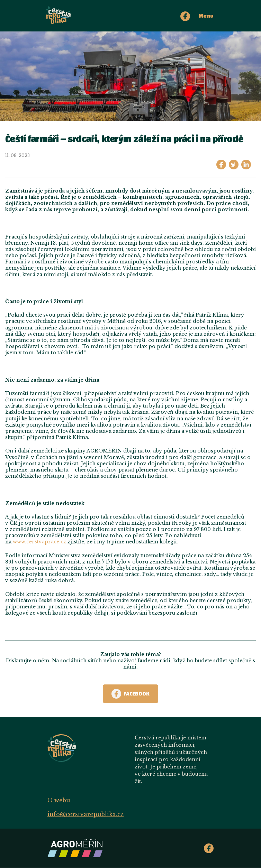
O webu (59, 800)
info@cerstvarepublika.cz (85, 814)
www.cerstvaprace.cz (39, 542)
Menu (206, 16)
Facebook (130, 694)
